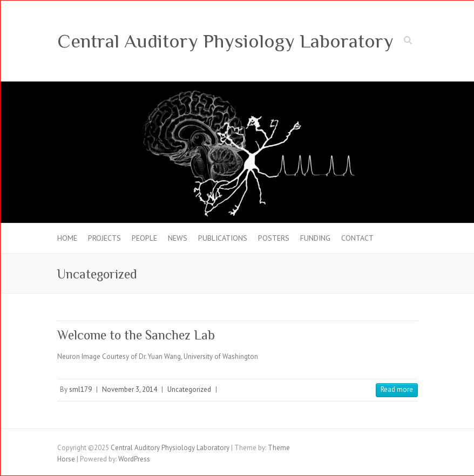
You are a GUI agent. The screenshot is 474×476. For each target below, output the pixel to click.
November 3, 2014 (130, 389)
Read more (397, 389)
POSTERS (274, 238)
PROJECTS (104, 238)
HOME (67, 238)
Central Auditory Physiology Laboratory (225, 41)
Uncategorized (189, 389)
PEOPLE (144, 238)
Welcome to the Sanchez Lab (136, 335)
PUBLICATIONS (223, 238)
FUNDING (315, 238)
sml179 (80, 389)
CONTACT (357, 238)
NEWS (178, 238)
